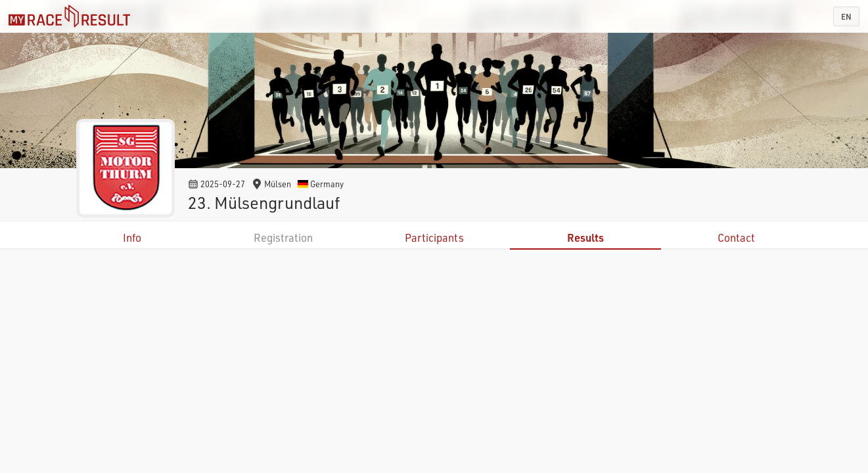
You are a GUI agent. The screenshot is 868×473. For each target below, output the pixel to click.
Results (585, 237)
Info (132, 237)
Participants (434, 237)
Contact (736, 237)
